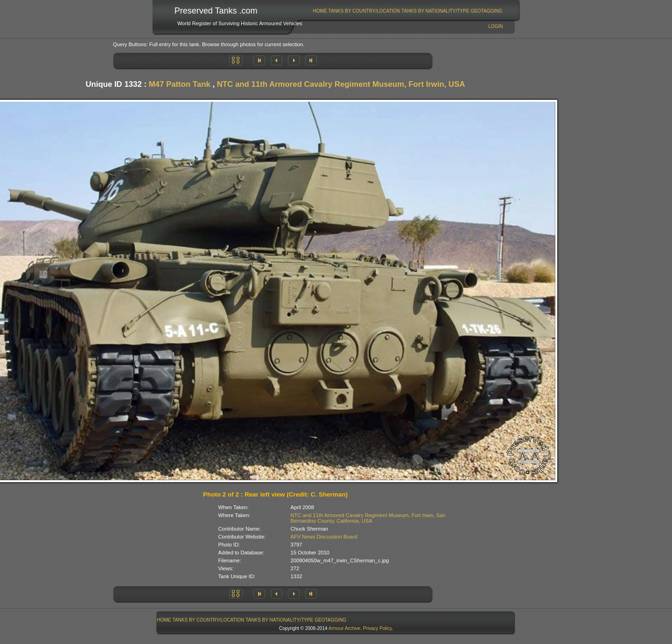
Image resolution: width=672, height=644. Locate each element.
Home (320, 11)
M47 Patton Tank (180, 84)
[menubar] (407, 11)
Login (495, 26)
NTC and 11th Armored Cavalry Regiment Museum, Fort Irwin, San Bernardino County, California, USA (368, 518)
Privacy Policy (378, 628)
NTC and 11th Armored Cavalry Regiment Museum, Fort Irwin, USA (341, 84)
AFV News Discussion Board (324, 537)
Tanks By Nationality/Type (435, 11)
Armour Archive (344, 628)
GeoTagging (486, 11)
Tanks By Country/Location (364, 11)
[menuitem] (320, 11)
